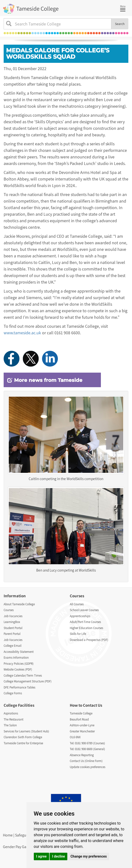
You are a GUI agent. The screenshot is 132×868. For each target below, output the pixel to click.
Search (120, 24)
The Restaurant (13, 719)
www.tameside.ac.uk (22, 333)
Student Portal (13, 628)
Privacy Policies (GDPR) (19, 664)
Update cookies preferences (88, 767)
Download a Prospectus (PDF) (89, 640)
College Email (13, 646)
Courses (9, 610)
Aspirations (11, 713)
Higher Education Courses (86, 628)
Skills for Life (78, 634)
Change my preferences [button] (89, 856)
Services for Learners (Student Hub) (26, 731)
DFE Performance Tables (19, 687)
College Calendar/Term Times (23, 676)
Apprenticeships (80, 616)
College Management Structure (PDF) (28, 681)
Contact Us (92, 705)
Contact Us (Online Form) (86, 761)
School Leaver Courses (84, 610)
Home (8, 835)
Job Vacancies (13, 616)
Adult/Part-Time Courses (85, 622)
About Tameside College (19, 604)
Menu (124, 8)
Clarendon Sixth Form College (23, 737)
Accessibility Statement (19, 652)
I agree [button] (41, 856)
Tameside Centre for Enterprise (23, 743)
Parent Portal (12, 634)
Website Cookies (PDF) (18, 669)
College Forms (13, 693)
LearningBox (12, 622)
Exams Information (16, 658)
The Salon (10, 725)
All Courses (77, 604)
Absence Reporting (82, 755)
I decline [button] (58, 856)
